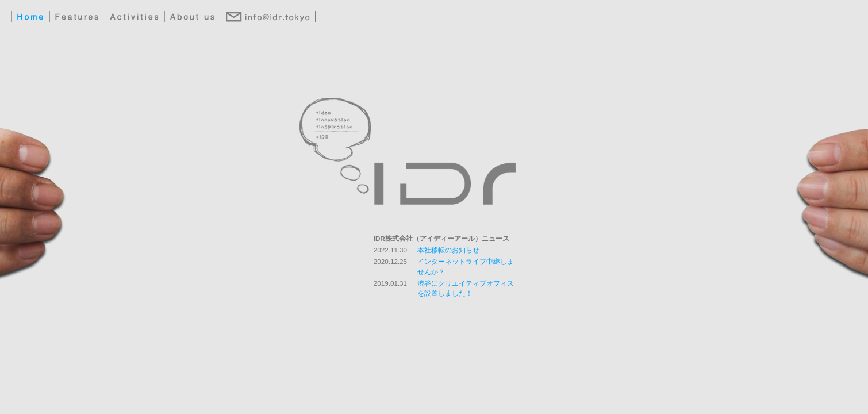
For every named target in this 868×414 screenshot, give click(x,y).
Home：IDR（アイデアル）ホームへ (30, 17)
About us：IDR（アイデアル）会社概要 (193, 17)
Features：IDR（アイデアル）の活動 (77, 17)
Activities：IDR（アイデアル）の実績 (135, 17)
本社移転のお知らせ (448, 250)
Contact (268, 17)
